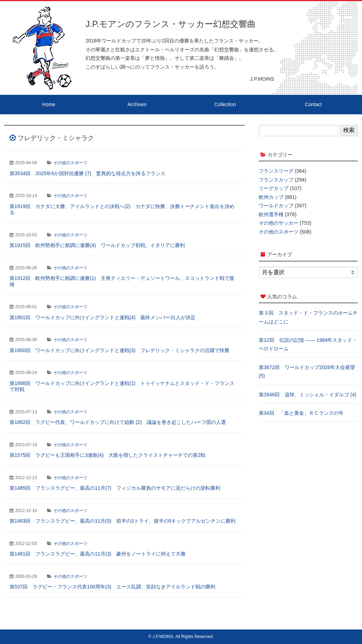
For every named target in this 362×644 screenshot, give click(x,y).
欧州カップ (271, 197)
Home (49, 104)
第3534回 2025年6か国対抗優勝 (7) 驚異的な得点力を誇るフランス (87, 173)
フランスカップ (276, 180)
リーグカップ (274, 188)
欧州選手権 (271, 214)
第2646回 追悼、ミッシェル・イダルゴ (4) (308, 395)
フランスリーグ (276, 171)
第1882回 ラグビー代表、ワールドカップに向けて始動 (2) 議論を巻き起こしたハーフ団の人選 (118, 422)
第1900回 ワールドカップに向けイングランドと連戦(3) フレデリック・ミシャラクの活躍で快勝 (119, 350)
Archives (137, 104)
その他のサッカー (279, 223)
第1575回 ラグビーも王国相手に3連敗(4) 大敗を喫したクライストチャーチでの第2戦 (107, 455)
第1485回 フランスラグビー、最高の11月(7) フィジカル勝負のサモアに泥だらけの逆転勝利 (115, 488)
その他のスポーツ (70, 163)
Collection (225, 104)
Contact (313, 104)
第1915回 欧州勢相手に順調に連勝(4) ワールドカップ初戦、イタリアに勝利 (97, 245)
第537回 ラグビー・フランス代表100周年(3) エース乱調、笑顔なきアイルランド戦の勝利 (112, 587)
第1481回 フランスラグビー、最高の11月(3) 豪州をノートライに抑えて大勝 (98, 554)
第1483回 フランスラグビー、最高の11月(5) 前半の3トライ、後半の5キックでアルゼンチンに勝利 (122, 521)
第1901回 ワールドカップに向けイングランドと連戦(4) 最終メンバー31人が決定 (103, 317)
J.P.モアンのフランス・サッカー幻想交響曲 (171, 24)
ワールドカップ (276, 206)
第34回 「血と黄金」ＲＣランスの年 (301, 413)
